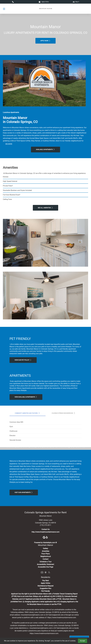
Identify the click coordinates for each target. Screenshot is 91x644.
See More (9, 144)
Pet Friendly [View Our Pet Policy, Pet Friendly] (45, 630)
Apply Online (44, 2)
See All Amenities (45, 208)
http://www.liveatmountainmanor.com (45, 571)
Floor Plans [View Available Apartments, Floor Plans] (46, 592)
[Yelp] (47, 576)
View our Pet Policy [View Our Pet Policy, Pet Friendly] (23, 360)
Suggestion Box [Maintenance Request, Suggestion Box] (45, 627)
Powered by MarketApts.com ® (45, 581)
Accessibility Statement (45, 603)
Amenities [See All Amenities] (46, 590)
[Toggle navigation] (4, 9)
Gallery (45, 587)
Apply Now (45, 41)
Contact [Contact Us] (45, 598)
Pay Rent (45, 619)
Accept (83, 641)
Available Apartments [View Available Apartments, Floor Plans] (45, 149)
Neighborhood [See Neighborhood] (46, 595)
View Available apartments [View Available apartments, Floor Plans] (26, 397)
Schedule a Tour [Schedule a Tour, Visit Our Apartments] (46, 600)
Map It (76, 2)
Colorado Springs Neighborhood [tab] (64, 413)
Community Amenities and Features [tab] (27, 413)
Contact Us (45, 568)
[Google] (44, 576)
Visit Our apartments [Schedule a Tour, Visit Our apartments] (24, 531)
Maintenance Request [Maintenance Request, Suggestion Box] (45, 624)
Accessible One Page (45, 606)
